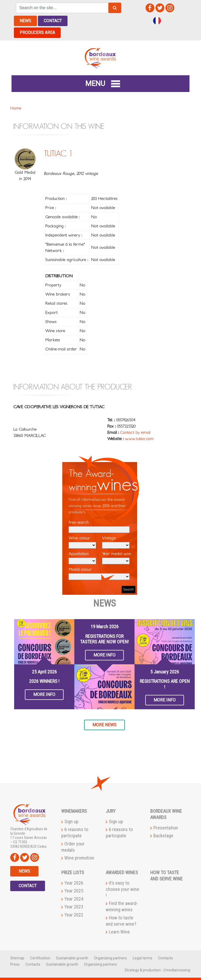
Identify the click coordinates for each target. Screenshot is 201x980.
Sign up (71, 822)
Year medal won (117, 558)
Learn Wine (119, 932)
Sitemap (17, 958)
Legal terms (143, 958)
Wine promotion (79, 858)
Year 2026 (74, 883)
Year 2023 (74, 907)
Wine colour (82, 542)
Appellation (82, 558)
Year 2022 (74, 915)
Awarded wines (122, 872)
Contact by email (135, 433)
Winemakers (74, 811)
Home (16, 108)
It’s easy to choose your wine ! (122, 889)
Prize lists (73, 872)
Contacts (166, 958)
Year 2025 (74, 891)
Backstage (163, 836)
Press (15, 964)
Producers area (37, 33)
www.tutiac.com (139, 439)
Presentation (166, 828)
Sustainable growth (72, 958)
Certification (40, 958)
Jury (111, 811)
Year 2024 (74, 899)
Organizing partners (110, 958)
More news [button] (104, 725)
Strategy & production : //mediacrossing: (158, 970)
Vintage (116, 542)
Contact (53, 21)
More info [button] (44, 694)
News (25, 21)
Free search (99, 527)
